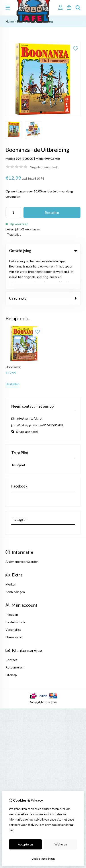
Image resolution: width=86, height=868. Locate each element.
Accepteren (25, 844)
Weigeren (61, 844)
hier (11, 830)
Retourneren (15, 635)
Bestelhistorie (15, 590)
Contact (11, 628)
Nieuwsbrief (14, 605)
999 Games (52, 159)
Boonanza (13, 335)
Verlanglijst (13, 598)
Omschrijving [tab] (43, 251)
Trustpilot (14, 234)
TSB (54, 671)
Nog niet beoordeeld (44, 167)
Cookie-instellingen (43, 859)
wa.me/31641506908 (48, 393)
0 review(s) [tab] (43, 266)
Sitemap (11, 643)
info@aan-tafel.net (30, 387)
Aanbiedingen (15, 560)
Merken (11, 553)
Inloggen (12, 583)
